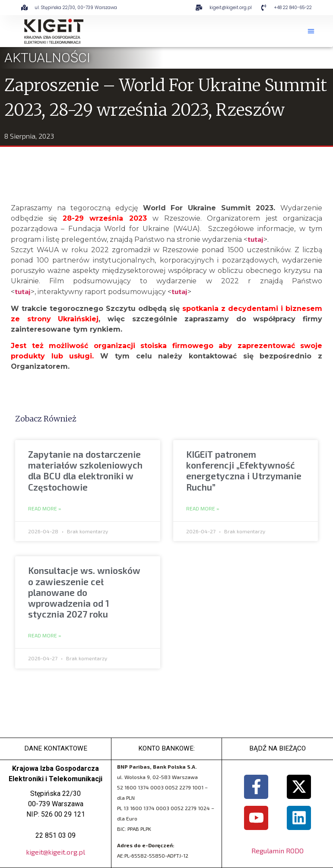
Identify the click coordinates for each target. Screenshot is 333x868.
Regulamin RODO (277, 851)
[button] (311, 31)
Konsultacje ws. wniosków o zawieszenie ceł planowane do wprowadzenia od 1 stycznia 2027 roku (84, 592)
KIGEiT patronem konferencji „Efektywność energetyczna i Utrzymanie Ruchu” (244, 470)
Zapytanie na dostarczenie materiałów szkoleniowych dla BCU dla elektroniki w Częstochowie (85, 470)
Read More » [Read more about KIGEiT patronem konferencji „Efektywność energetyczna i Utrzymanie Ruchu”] (203, 509)
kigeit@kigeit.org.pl (55, 852)
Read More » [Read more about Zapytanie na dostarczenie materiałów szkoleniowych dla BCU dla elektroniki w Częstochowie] (45, 509)
